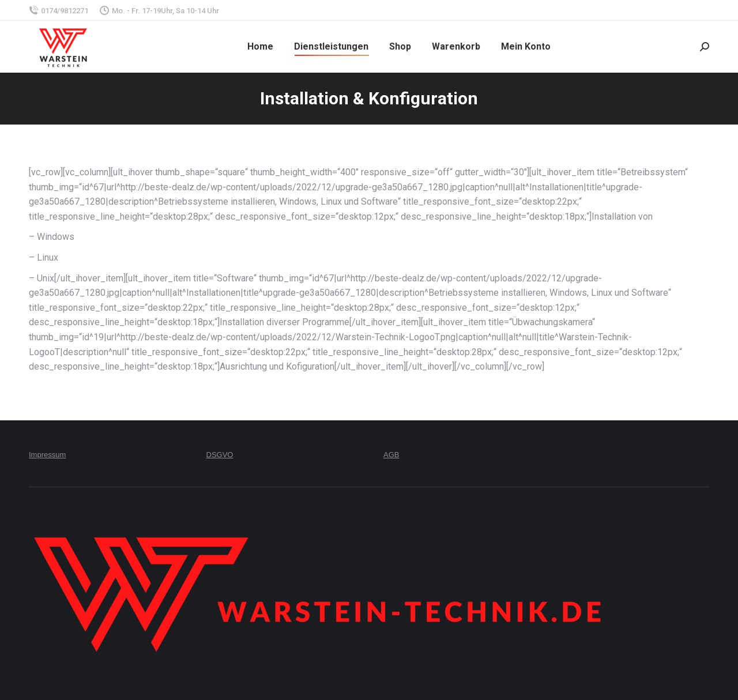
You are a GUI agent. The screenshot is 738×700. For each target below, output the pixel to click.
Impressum (47, 455)
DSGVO (220, 455)
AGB (391, 455)
